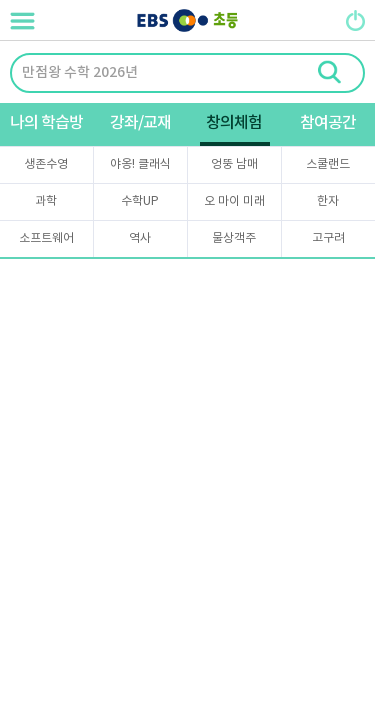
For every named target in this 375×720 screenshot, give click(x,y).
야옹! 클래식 (140, 164)
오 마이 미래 (234, 201)
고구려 (328, 238)
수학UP (140, 201)
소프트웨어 (46, 238)
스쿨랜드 (328, 164)
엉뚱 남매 (234, 164)
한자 (328, 201)
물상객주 (234, 238)
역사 (140, 238)
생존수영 (46, 164)
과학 (46, 201)
